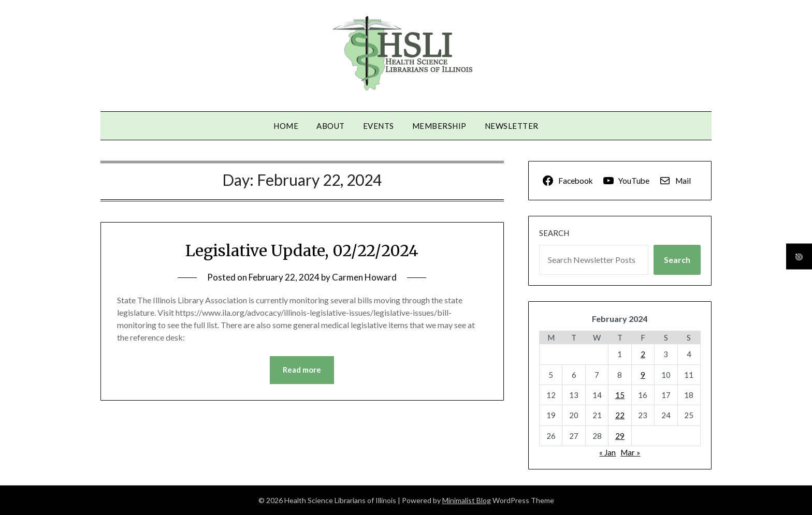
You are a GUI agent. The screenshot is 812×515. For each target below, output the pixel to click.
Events (379, 126)
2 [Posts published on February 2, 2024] (643, 354)
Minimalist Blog (467, 500)
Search (554, 233)
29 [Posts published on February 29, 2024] (620, 436)
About (331, 126)
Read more (302, 370)
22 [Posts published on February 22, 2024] (620, 415)
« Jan (607, 452)
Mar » (630, 452)
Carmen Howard (364, 277)
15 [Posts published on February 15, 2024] (620, 395)
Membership (439, 126)
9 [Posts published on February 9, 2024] (643, 375)
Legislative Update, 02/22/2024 (302, 251)
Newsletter (512, 126)
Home (286, 126)
